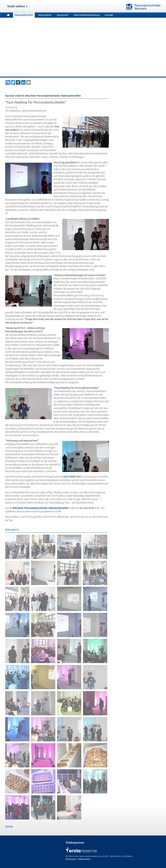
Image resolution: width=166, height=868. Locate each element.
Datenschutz (84, 859)
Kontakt (109, 15)
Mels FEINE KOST (73, 477)
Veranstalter (45, 15)
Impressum (71, 859)
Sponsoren (63, 15)
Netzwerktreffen (24, 15)
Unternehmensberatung (87, 15)
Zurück (9, 826)
